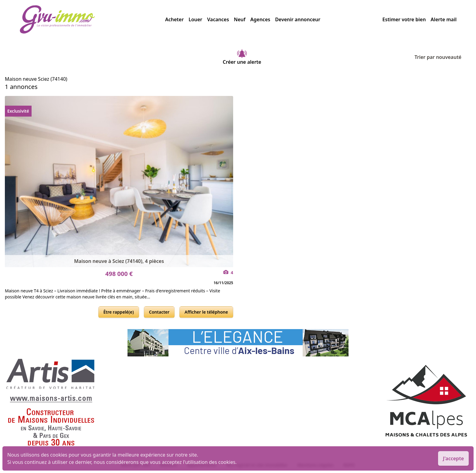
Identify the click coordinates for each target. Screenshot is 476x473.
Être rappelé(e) (119, 312)
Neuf (240, 19)
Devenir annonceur (298, 19)
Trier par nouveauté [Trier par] (443, 57)
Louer (195, 19)
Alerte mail (444, 19)
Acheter (174, 19)
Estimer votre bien (404, 19)
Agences (260, 19)
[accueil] (92, 19)
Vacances (218, 19)
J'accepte (453, 458)
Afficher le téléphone (206, 312)
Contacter (159, 312)
